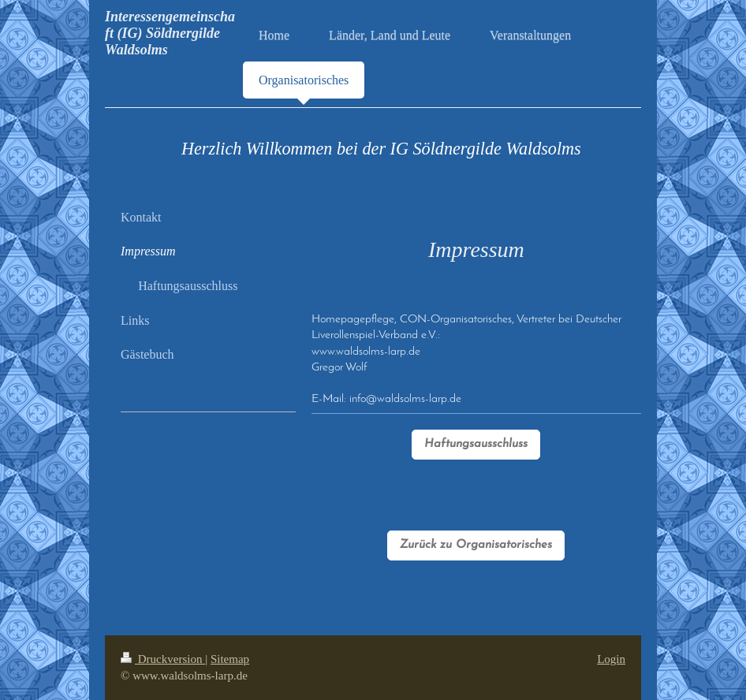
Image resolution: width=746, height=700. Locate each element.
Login (611, 659)
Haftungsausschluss (476, 444)
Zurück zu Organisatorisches (476, 545)
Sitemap (230, 659)
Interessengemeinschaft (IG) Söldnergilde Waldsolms (170, 33)
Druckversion (163, 659)
